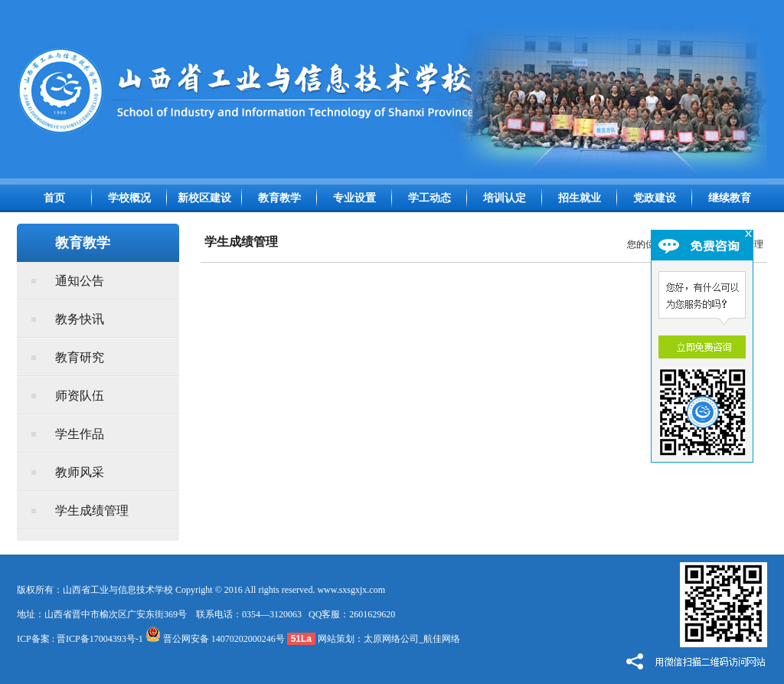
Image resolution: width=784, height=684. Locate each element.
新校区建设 (204, 198)
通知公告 (80, 281)
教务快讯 (80, 319)
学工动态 (430, 198)
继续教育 (730, 198)
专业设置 (354, 198)
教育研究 (80, 357)
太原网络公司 (391, 639)
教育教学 (279, 198)
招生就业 (580, 198)
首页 (54, 198)
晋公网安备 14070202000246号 (215, 639)
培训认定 (505, 198)
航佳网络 (442, 639)
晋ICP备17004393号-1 (100, 639)
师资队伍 (80, 396)
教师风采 (80, 472)
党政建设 (655, 198)
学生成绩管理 (92, 511)
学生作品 (80, 434)
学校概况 (129, 198)
